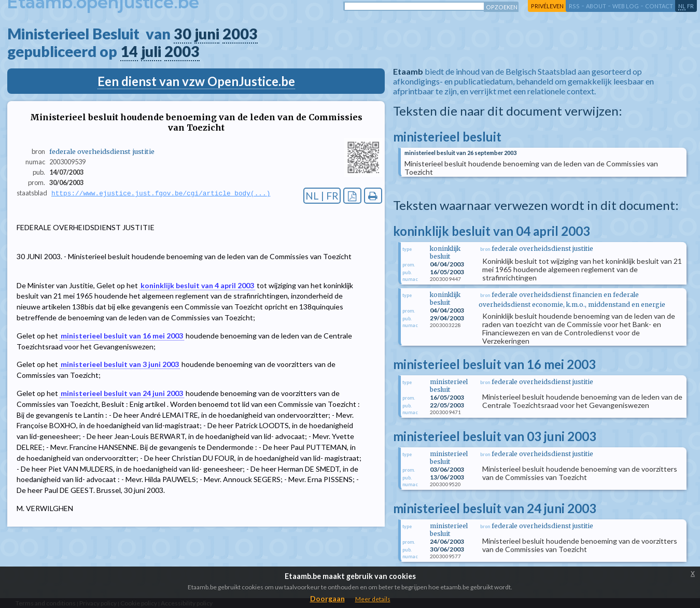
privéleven (547, 6)
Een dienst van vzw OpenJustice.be (196, 81)
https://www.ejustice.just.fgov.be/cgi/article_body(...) (161, 193)
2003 (240, 34)
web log (626, 6)
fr (690, 6)
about (596, 6)
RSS (574, 6)
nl (682, 6)
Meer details (373, 599)
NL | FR (322, 196)
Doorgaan (327, 598)
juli (151, 51)
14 (129, 51)
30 (183, 34)
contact (659, 6)
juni (207, 34)
